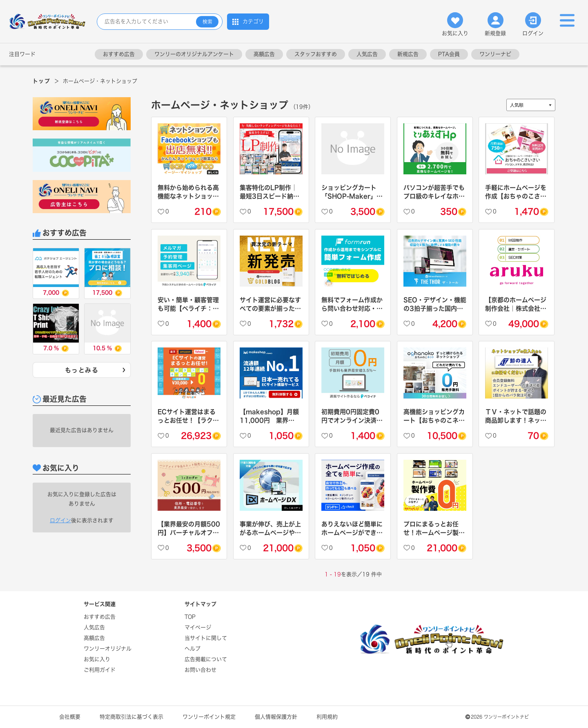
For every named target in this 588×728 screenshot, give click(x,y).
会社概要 (70, 717)
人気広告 (367, 54)
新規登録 (495, 24)
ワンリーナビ (495, 54)
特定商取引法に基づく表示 (131, 717)
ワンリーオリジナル (108, 649)
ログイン (533, 24)
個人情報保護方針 (276, 717)
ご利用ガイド (100, 670)
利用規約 (327, 717)
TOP (190, 617)
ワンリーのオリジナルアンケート (194, 54)
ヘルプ (193, 649)
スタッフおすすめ (316, 54)
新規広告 (408, 54)
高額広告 (264, 54)
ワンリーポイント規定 (209, 717)
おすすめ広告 (119, 54)
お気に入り (455, 24)
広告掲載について (206, 659)
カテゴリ (248, 22)
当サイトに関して (206, 638)
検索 (207, 22)
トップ (41, 81)
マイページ (198, 627)
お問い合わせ (200, 670)
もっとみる (96, 370)
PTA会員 (449, 54)
